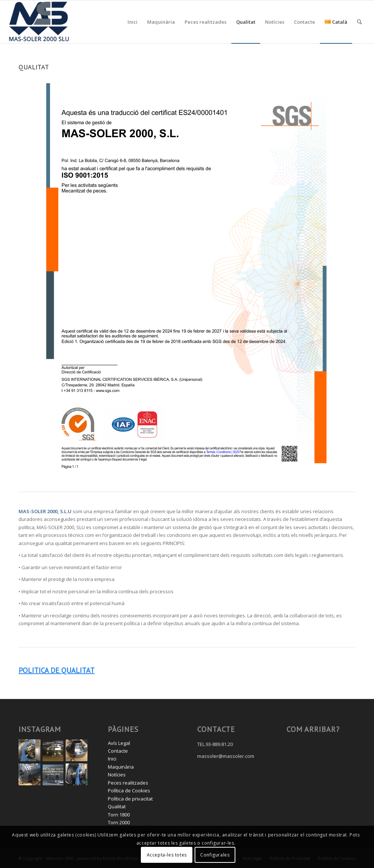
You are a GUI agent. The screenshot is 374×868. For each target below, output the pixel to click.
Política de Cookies (129, 791)
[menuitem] (133, 22)
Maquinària (121, 767)
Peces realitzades (128, 783)
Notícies (117, 775)
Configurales (215, 855)
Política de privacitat (130, 799)
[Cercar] (359, 22)
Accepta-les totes (167, 855)
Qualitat (117, 806)
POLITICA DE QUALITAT (57, 670)
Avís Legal (119, 743)
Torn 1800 (119, 815)
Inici (112, 759)
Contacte (118, 751)
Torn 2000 (119, 822)
